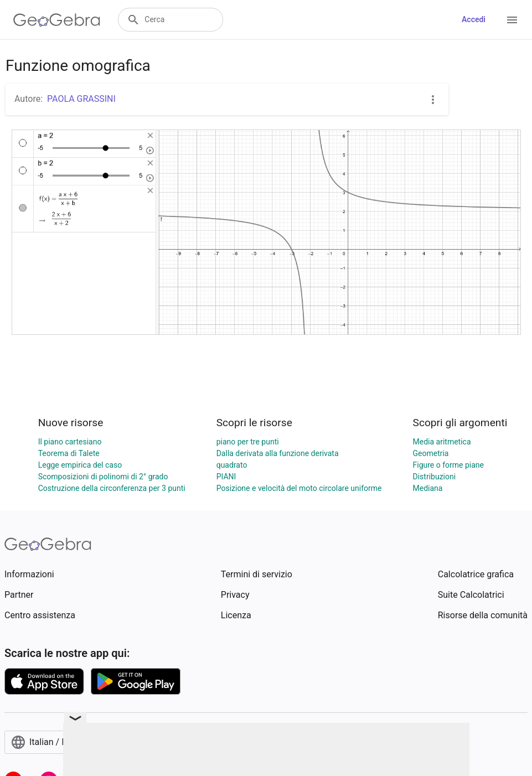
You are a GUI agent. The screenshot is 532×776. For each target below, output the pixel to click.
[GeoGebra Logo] (57, 20)
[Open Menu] (512, 20)
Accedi (474, 19)
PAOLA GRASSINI (81, 99)
